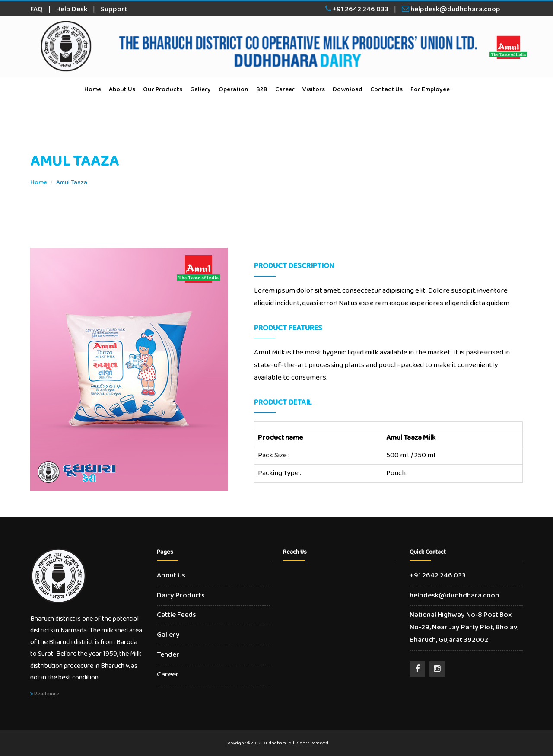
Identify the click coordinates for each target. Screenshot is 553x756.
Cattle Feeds (176, 615)
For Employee (430, 89)
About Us (122, 89)
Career (285, 89)
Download (348, 89)
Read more (45, 694)
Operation (234, 89)
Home (93, 89)
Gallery (200, 89)
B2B (262, 89)
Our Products (163, 89)
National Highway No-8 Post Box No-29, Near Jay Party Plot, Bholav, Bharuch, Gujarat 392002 (464, 627)
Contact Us (386, 89)
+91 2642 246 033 (357, 9)
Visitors (314, 89)
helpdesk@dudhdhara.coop (451, 9)
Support (114, 9)
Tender (168, 655)
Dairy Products (181, 595)
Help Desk (72, 9)
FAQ (37, 9)
